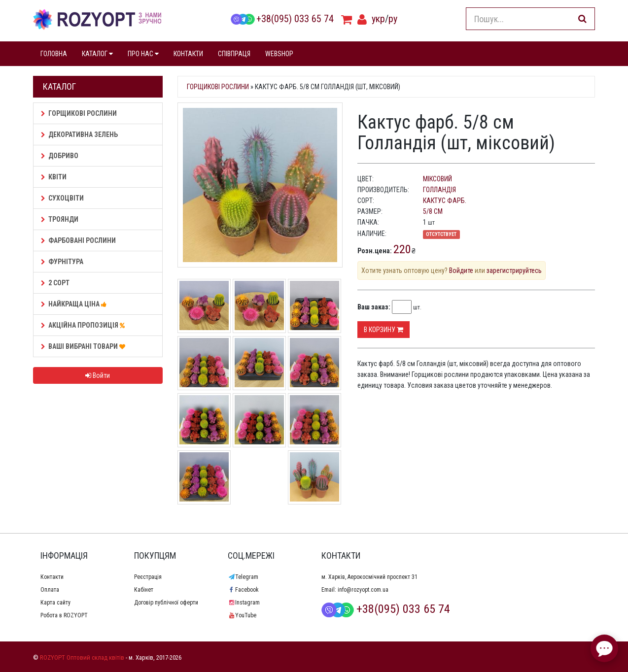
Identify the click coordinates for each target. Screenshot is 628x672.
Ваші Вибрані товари (85, 346)
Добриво (60, 156)
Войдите (461, 270)
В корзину (384, 330)
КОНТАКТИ (188, 54)
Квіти (54, 177)
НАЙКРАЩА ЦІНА (75, 304)
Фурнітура (62, 262)
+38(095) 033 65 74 (282, 19)
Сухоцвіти (62, 198)
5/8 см (433, 211)
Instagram (244, 603)
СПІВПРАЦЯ (234, 54)
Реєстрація (148, 577)
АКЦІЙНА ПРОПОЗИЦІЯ (84, 325)
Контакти (52, 577)
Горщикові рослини (79, 113)
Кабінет (144, 590)
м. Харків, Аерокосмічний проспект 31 (369, 577)
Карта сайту (55, 603)
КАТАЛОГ (97, 54)
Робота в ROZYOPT (64, 615)
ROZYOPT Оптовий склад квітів (82, 657)
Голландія (439, 190)
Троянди (60, 219)
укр (378, 19)
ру (393, 19)
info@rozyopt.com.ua (363, 590)
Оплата (50, 590)
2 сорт (55, 283)
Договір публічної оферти (166, 603)
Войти (98, 375)
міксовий (437, 179)
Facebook (243, 590)
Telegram (243, 577)
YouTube (242, 615)
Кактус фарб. (445, 201)
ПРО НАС (143, 54)
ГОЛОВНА (54, 54)
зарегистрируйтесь (514, 270)
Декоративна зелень (79, 134)
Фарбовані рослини (78, 240)
